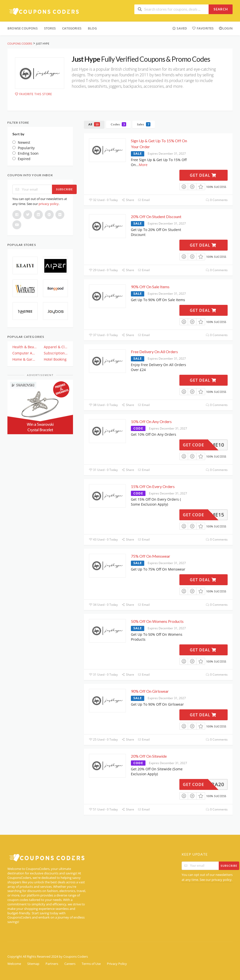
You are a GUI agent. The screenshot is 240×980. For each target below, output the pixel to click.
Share (128, 200)
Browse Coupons (23, 28)
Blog (92, 28)
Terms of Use (91, 964)
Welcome (14, 964)
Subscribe (64, 189)
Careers (70, 964)
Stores (50, 28)
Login (226, 28)
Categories (72, 28)
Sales (144, 124)
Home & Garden (25, 359)
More (143, 165)
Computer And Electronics (25, 353)
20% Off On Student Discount (156, 216)
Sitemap (33, 964)
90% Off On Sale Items (151, 287)
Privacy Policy (117, 964)
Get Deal (203, 175)
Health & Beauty (25, 347)
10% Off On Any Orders (151, 421)
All (94, 124)
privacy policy (49, 204)
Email (144, 200)
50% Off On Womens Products (157, 621)
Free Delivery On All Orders (154, 352)
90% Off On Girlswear (150, 691)
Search (221, 9)
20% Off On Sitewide (149, 756)
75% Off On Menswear (151, 556)
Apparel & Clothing (56, 347)
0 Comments (217, 200)
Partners (52, 964)
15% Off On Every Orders (153, 486)
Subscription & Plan (56, 353)
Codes (118, 124)
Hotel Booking (55, 359)
